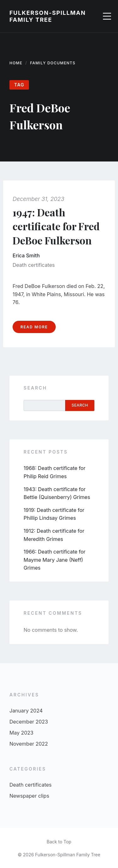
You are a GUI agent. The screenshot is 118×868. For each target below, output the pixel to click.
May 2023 (21, 733)
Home (16, 63)
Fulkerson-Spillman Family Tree (48, 16)
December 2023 (29, 722)
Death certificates (34, 265)
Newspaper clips (29, 796)
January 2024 (26, 711)
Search (35, 388)
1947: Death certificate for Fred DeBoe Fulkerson (56, 226)
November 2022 (29, 744)
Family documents (53, 63)
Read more (34, 327)
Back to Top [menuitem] (59, 842)
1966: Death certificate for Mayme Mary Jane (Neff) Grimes (55, 560)
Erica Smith (26, 255)
